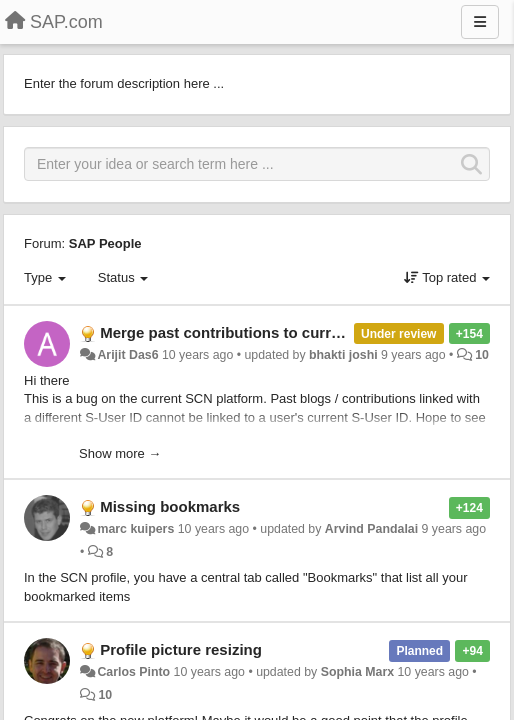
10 (482, 355)
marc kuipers (135, 529)
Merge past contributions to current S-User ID (262, 332)
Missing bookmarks (170, 506)
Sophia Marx (357, 672)
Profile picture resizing (181, 649)
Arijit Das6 (127, 355)
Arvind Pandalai (371, 529)
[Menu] (480, 22)
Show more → (120, 453)
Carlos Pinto (133, 672)
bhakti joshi (343, 355)
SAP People (105, 243)
